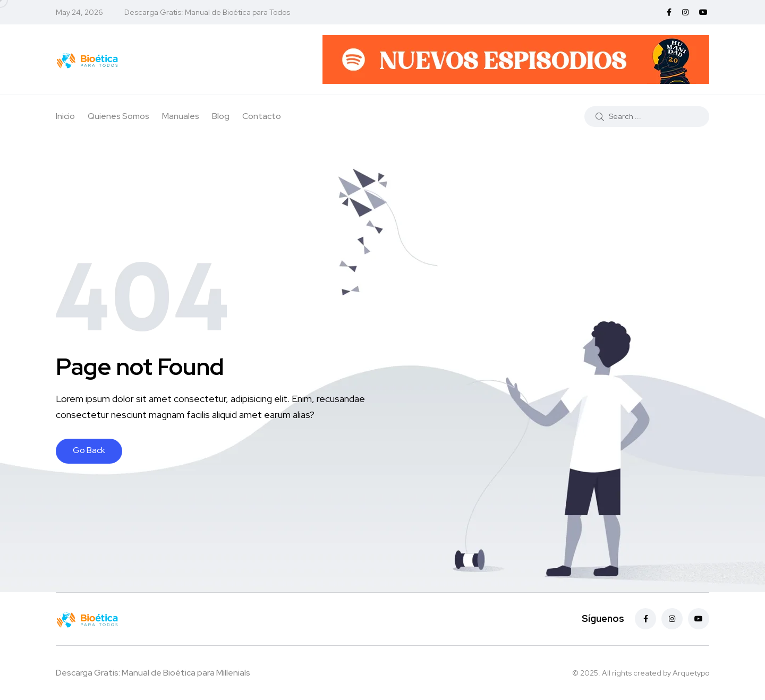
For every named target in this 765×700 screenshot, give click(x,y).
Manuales (181, 116)
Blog (221, 116)
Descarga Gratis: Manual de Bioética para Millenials (153, 673)
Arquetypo (691, 673)
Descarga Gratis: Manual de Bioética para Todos (207, 12)
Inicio (65, 116)
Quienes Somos (118, 116)
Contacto (262, 116)
